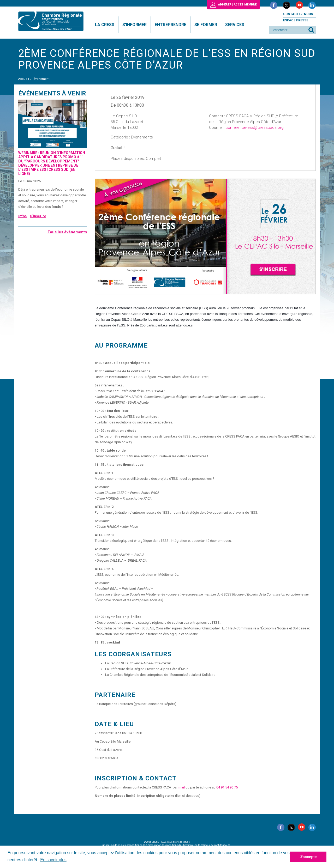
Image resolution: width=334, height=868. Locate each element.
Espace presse (296, 20)
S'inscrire (38, 216)
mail (182, 787)
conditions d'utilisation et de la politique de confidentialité (198, 845)
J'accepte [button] (308, 857)
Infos (22, 216)
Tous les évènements (67, 232)
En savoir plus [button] (53, 860)
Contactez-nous (298, 14)
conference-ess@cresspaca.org (255, 128)
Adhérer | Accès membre (237, 5)
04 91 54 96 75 (227, 787)
